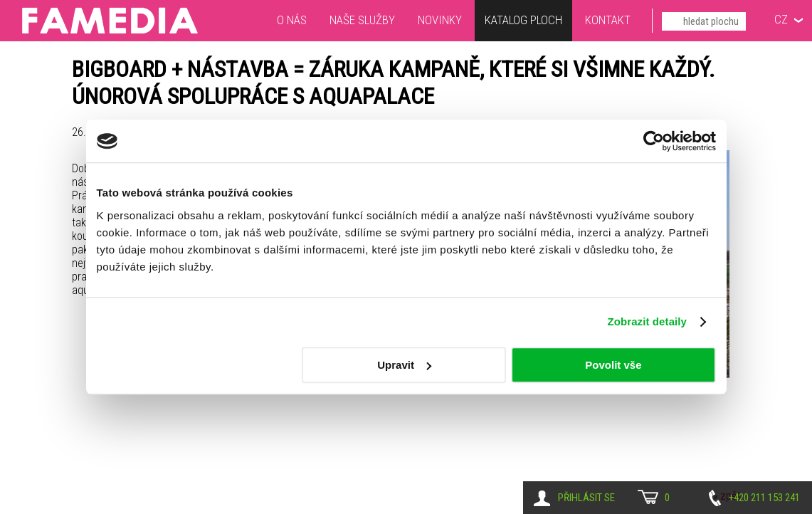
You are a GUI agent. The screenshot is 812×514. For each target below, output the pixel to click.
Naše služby (362, 20)
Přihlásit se (586, 498)
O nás (292, 20)
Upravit (404, 365)
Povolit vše (613, 365)
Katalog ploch (523, 22)
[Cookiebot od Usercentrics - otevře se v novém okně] (654, 141)
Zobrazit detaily (647, 321)
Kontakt (608, 20)
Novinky (440, 20)
